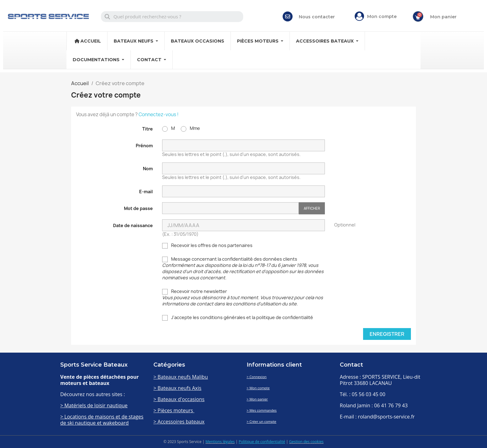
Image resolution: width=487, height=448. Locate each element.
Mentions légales (220, 442)
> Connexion (257, 377)
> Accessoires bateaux (179, 422)
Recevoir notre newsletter (243, 297)
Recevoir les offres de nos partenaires (207, 245)
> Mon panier (257, 399)
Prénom (144, 146)
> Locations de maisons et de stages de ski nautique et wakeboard (102, 420)
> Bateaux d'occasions (179, 399)
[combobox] (172, 17)
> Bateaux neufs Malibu (181, 377)
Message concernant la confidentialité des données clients (243, 268)
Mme (190, 128)
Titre (148, 129)
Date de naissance (133, 225)
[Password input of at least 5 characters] (230, 208)
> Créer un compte (262, 421)
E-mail (146, 192)
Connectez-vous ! (159, 114)
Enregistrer (387, 334)
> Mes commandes (262, 410)
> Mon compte (258, 388)
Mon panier (443, 17)
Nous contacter (317, 17)
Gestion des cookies (306, 442)
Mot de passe (138, 208)
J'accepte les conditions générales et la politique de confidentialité (238, 318)
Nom (148, 169)
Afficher (312, 208)
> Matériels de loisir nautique (94, 405)
